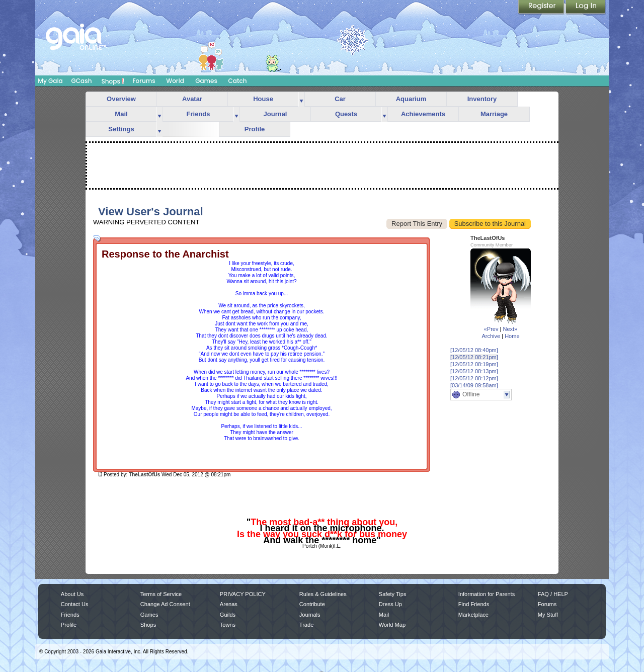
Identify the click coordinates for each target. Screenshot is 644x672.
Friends (198, 114)
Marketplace (473, 615)
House (263, 99)
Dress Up (390, 604)
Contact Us (75, 604)
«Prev (491, 329)
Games (206, 81)
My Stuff (548, 615)
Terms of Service (161, 594)
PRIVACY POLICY (243, 594)
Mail (121, 114)
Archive (491, 336)
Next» (510, 329)
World (175, 81)
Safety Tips (393, 594)
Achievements (423, 114)
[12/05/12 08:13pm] (474, 371)
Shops (113, 81)
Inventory (482, 99)
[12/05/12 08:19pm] (474, 364)
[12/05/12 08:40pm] (474, 350)
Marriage (494, 114)
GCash (82, 81)
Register (542, 8)
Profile (255, 129)
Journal (275, 114)
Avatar (192, 99)
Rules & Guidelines (323, 594)
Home (512, 336)
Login (586, 8)
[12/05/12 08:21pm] (474, 357)
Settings (121, 129)
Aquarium (411, 99)
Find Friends (474, 604)
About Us (72, 594)
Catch (238, 81)
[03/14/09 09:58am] (474, 385)
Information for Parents (487, 594)
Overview (121, 99)
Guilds (228, 615)
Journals (310, 615)
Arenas (229, 604)
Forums (144, 81)
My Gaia (50, 81)
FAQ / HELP (553, 594)
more (301, 99)
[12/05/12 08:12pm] (474, 378)
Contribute (312, 604)
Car (340, 99)
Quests (346, 114)
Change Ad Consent (165, 604)
